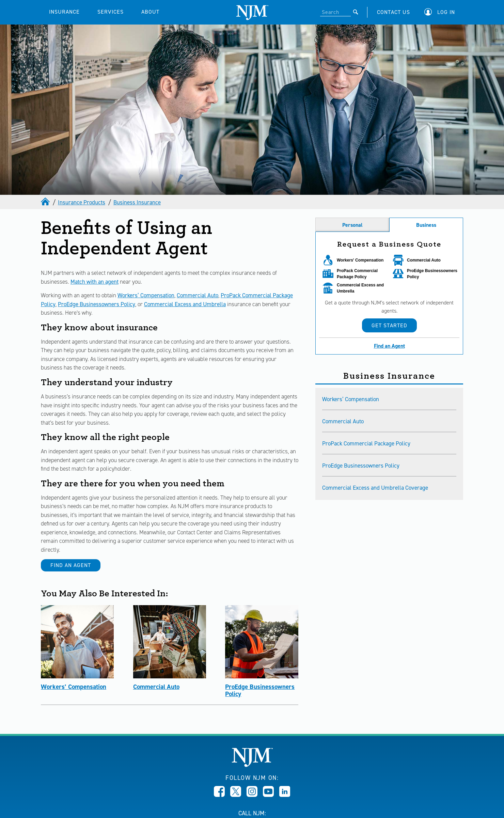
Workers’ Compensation (146, 295)
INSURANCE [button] (64, 12)
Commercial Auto (198, 295)
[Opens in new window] (219, 795)
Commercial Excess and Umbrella (185, 304)
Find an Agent (71, 565)
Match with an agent (94, 282)
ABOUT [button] (150, 12)
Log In (446, 12)
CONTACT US (393, 12)
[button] (441, 12)
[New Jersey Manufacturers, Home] (252, 765)
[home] (46, 202)
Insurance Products (82, 202)
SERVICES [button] (111, 12)
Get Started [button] (389, 325)
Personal (352, 225)
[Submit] (356, 12)
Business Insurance (137, 202)
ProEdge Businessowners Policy (97, 304)
